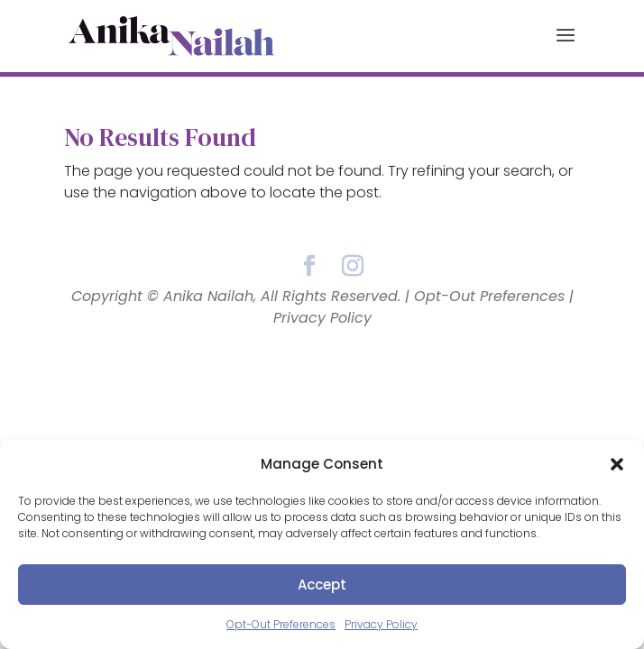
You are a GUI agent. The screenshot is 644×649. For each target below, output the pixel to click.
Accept (322, 585)
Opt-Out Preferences (281, 624)
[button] (617, 464)
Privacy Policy (381, 624)
